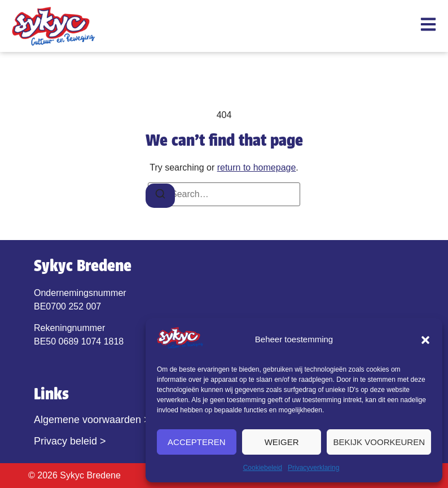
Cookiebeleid (263, 468)
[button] (425, 340)
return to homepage (257, 167)
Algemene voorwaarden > (92, 420)
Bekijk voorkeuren (379, 442)
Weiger (282, 442)
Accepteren (197, 442)
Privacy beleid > (70, 441)
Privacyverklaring (313, 468)
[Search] (160, 196)
